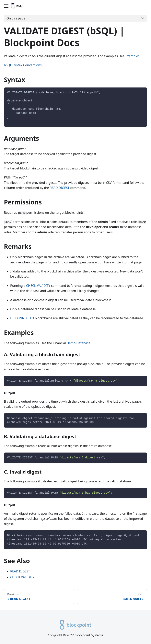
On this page (16, 18)
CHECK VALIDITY (38, 286)
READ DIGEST (60, 188)
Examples (133, 56)
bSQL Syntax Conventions (23, 65)
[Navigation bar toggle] (6, 6)
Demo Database (78, 343)
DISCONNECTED (22, 318)
